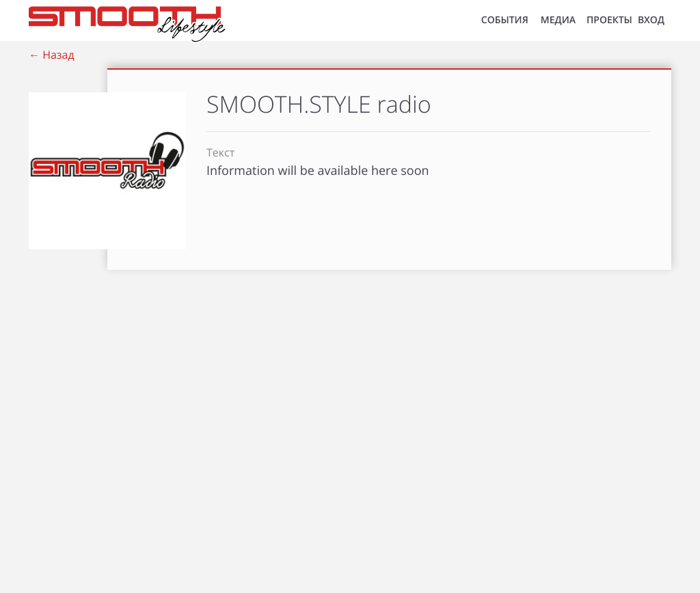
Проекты (609, 20)
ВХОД (651, 20)
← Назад (52, 55)
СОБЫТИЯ (505, 20)
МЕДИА (558, 20)
